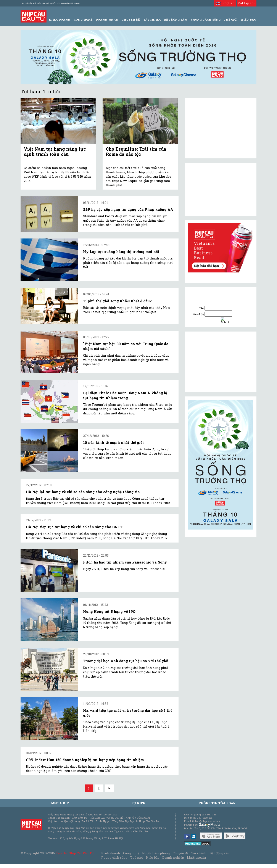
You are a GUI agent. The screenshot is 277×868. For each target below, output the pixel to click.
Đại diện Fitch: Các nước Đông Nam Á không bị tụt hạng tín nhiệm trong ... (125, 395)
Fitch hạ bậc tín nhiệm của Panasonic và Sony (125, 562)
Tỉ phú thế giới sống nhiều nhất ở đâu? (117, 301)
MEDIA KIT (60, 803)
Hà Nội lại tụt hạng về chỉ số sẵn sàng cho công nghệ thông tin (83, 492)
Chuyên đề (131, 19)
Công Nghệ (83, 19)
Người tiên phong (156, 853)
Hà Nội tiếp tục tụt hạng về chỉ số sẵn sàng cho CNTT (74, 527)
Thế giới (231, 19)
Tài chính (199, 853)
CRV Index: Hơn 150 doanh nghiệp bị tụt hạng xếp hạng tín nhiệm (85, 760)
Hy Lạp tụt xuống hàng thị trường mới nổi (121, 252)
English (225, 3)
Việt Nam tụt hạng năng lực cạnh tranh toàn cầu (55, 151)
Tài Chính (152, 19)
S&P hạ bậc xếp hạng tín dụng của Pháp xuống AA (128, 209)
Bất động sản (176, 19)
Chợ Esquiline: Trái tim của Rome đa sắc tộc (136, 151)
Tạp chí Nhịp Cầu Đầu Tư (75, 853)
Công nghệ (131, 853)
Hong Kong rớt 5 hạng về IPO (109, 611)
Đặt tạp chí (247, 3)
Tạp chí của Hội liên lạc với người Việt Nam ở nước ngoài (50, 3)
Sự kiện (138, 803)
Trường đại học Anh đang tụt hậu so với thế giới (126, 661)
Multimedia (196, 858)
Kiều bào (153, 858)
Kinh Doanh (60, 19)
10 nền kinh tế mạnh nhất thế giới (113, 442)
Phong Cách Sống (205, 19)
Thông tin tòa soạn (217, 803)
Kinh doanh (111, 853)
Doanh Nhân (107, 19)
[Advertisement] (221, 362)
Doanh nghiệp (173, 858)
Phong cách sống (114, 858)
